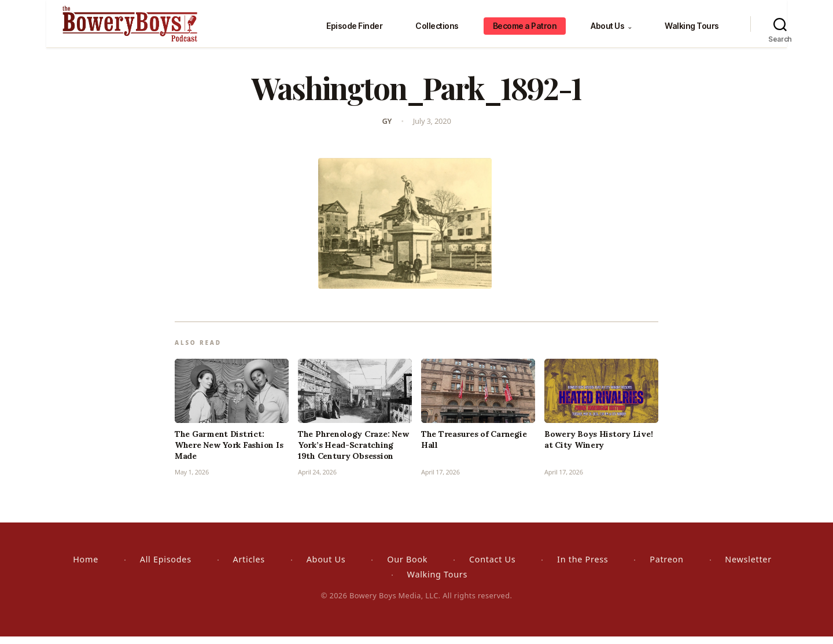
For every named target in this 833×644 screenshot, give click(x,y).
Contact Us (492, 567)
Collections (437, 29)
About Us (611, 29)
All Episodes (166, 567)
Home (86, 567)
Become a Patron (525, 29)
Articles (249, 567)
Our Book (407, 567)
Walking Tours (692, 29)
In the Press (583, 567)
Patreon (666, 567)
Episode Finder (354, 29)
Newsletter (748, 567)
